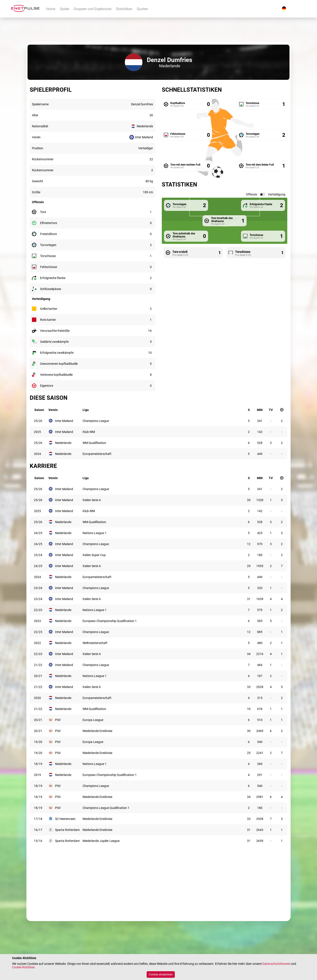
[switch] (263, 194)
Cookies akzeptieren (161, 975)
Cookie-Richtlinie (23, 967)
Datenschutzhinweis (276, 964)
